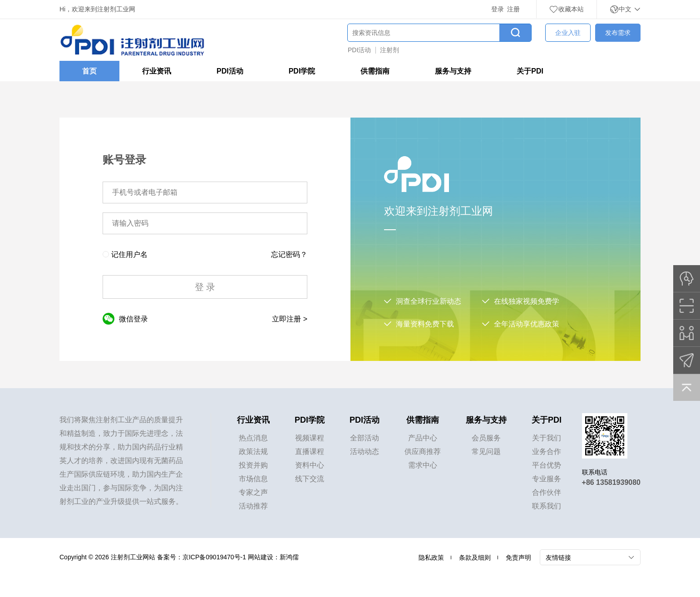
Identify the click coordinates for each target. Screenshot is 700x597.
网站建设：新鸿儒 (273, 557)
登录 (498, 9)
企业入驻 (568, 33)
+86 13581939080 (611, 482)
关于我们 (547, 438)
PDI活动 (359, 50)
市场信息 (253, 479)
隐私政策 (431, 558)
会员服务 (486, 438)
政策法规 (253, 451)
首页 (89, 71)
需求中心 (423, 465)
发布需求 (618, 33)
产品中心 (423, 438)
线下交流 (310, 479)
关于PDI (530, 71)
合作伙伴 (547, 492)
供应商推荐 (423, 451)
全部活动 (365, 438)
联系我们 (547, 506)
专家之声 (253, 492)
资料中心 (310, 465)
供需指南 (375, 71)
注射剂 (389, 50)
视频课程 (310, 438)
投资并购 (253, 465)
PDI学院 (302, 71)
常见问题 (486, 451)
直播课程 (310, 451)
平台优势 (547, 465)
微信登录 (125, 319)
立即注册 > (290, 319)
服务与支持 (453, 71)
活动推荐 (253, 506)
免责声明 (518, 558)
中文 (625, 9)
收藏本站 (567, 9)
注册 (513, 9)
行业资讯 (157, 71)
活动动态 (365, 451)
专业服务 (547, 479)
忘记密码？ (289, 254)
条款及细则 (475, 558)
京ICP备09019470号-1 (214, 557)
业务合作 (547, 451)
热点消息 (253, 438)
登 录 (205, 287)
